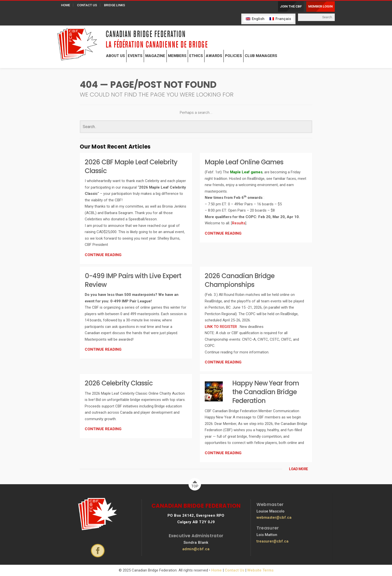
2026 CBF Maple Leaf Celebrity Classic (131, 166)
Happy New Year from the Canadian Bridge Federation (266, 392)
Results (239, 223)
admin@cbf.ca (196, 549)
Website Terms (260, 570)
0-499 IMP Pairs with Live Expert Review (133, 280)
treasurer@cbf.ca (272, 541)
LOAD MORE (298, 469)
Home (216, 570)
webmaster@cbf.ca (274, 517)
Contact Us (234, 570)
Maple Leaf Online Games (244, 162)
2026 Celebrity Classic (119, 383)
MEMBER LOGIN (320, 6)
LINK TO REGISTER (221, 327)
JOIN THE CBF (291, 6)
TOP (195, 483)
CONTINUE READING (103, 255)
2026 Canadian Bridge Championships (240, 280)
